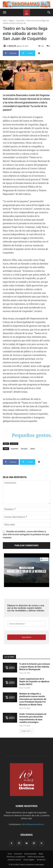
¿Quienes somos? (14, 860)
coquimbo (14, 449)
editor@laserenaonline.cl (33, 824)
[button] (5, 12)
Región (12, 21)
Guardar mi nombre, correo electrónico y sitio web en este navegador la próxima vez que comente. (26, 535)
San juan (24, 449)
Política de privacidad (36, 857)
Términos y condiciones (16, 857)
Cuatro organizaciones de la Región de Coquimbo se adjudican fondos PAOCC (34, 682)
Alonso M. (13, 46)
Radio (41, 854)
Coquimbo (20, 21)
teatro (33, 449)
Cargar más (27, 731)
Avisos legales (29, 860)
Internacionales (30, 854)
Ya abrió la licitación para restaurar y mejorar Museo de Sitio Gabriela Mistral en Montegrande (35, 667)
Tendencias (41, 860)
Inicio (5, 21)
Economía (18, 854)
